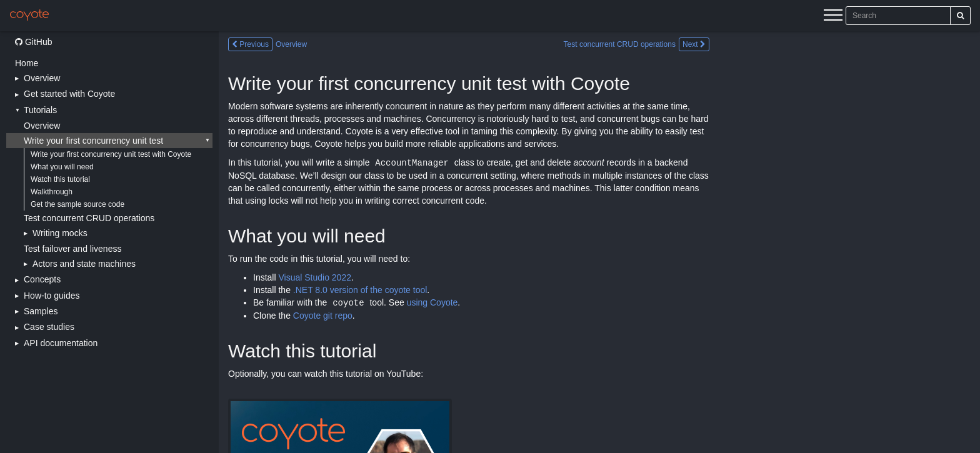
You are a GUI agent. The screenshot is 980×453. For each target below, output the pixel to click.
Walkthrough (52, 192)
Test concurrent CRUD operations (89, 218)
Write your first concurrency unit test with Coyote (111, 154)
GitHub (33, 42)
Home (27, 63)
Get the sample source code (77, 204)
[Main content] (599, 242)
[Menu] (833, 17)
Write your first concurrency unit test (93, 141)
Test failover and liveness (72, 249)
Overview (42, 126)
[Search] (960, 16)
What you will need (62, 167)
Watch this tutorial (60, 179)
